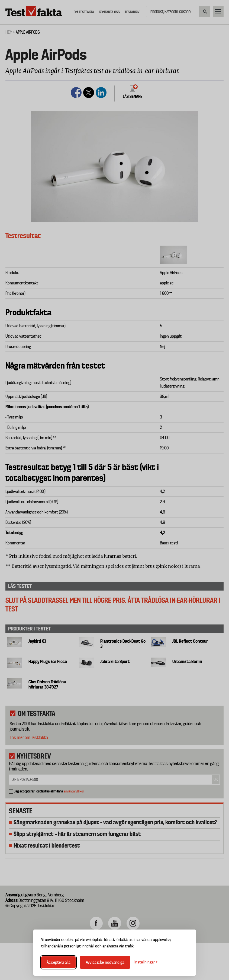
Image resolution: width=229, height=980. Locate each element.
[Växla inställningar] (146, 962)
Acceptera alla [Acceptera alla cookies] (58, 962)
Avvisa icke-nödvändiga (105, 962)
